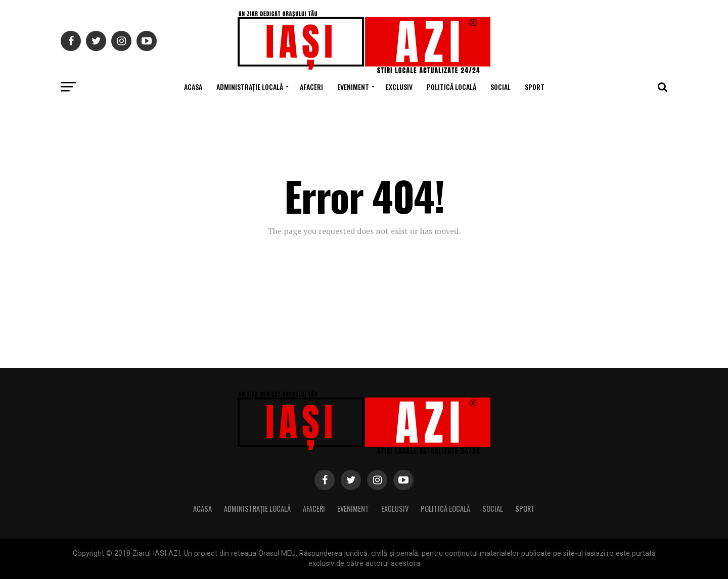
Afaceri (311, 87)
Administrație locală (250, 87)
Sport (535, 87)
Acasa (193, 87)
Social (500, 87)
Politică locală (451, 87)
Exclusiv (399, 87)
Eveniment (353, 87)
